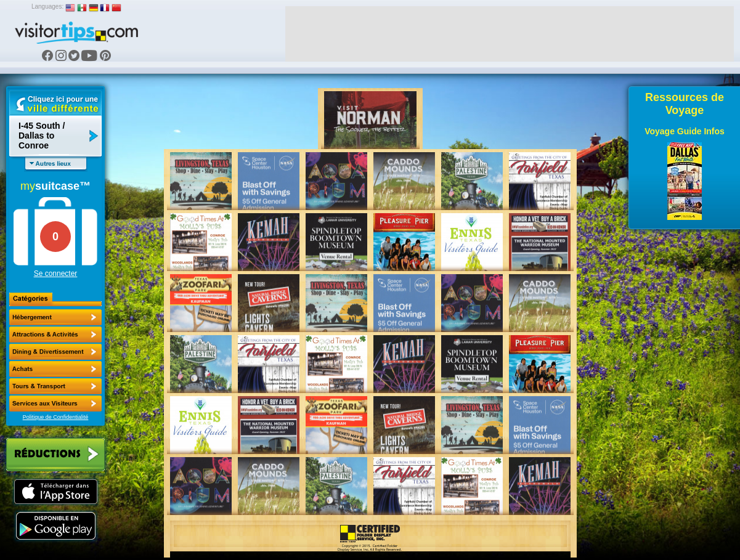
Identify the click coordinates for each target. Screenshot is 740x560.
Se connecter (56, 274)
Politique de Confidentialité (56, 417)
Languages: (47, 6)
